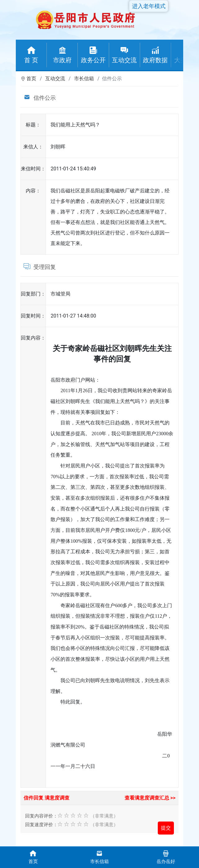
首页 (31, 79)
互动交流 (55, 79)
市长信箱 (84, 79)
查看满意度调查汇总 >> (150, 798)
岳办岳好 (166, 857)
